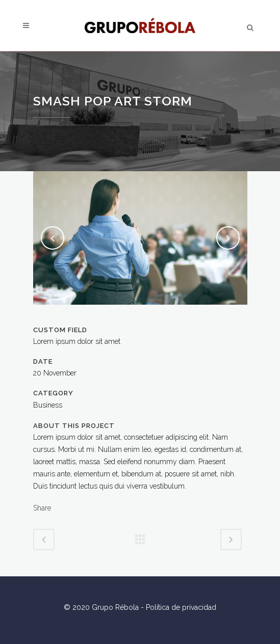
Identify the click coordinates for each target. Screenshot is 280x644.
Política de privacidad (181, 607)
